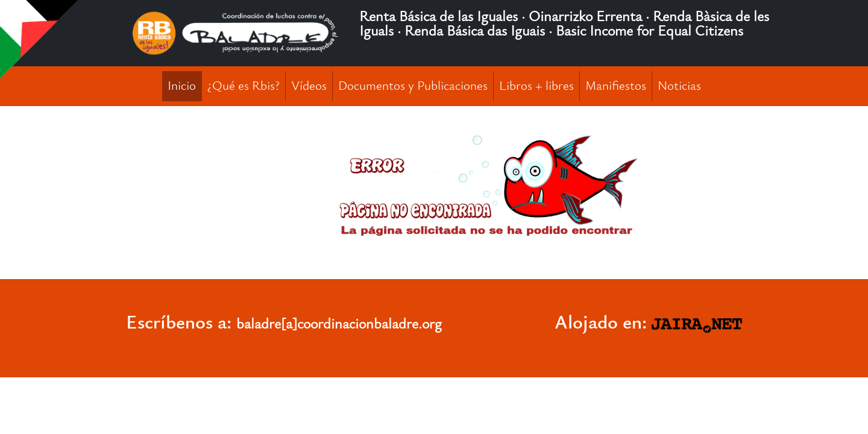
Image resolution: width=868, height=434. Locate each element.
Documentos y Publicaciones (413, 86)
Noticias (679, 86)
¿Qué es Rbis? (244, 86)
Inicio (182, 86)
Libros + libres (536, 86)
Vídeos (309, 86)
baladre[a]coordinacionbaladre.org (339, 324)
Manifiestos (616, 86)
